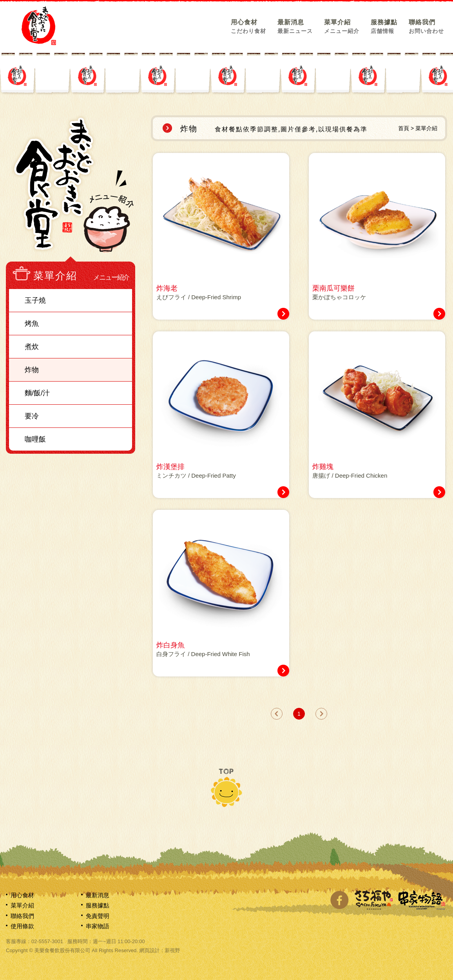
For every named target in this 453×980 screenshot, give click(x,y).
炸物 (32, 370)
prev (277, 714)
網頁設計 (149, 950)
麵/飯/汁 (37, 393)
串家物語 (98, 926)
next (321, 714)
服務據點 (384, 26)
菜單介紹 (342, 26)
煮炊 (32, 347)
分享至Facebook (339, 900)
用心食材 (248, 26)
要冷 (32, 416)
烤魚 (32, 324)
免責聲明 (98, 916)
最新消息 (295, 26)
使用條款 (22, 926)
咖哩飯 (35, 439)
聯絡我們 (426, 26)
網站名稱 (39, 25)
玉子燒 (35, 300)
